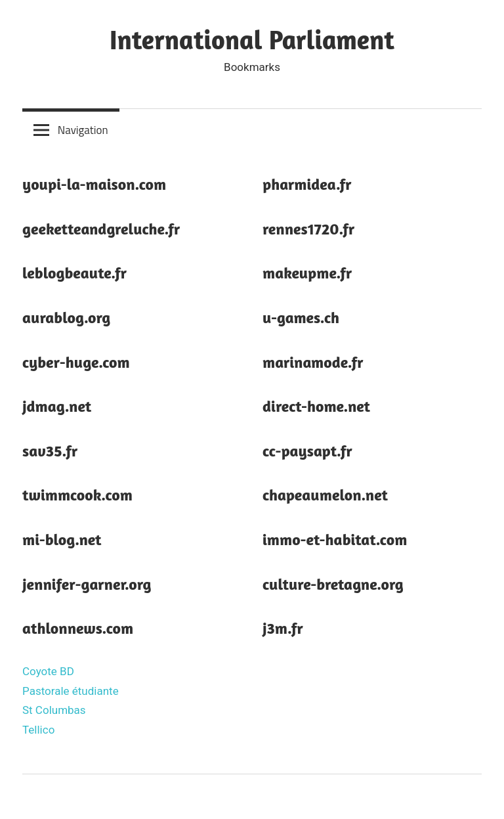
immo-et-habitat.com (335, 540)
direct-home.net (316, 406)
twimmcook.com (77, 495)
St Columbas (54, 710)
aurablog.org (66, 318)
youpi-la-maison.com (94, 184)
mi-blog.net (62, 540)
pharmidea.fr (307, 184)
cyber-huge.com (76, 362)
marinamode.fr (313, 362)
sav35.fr (50, 451)
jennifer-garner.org (87, 584)
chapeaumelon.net (325, 495)
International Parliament (252, 39)
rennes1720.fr (308, 229)
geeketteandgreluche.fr (101, 229)
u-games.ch (301, 318)
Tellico (38, 730)
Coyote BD (48, 671)
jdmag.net (57, 406)
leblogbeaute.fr (74, 273)
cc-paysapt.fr (307, 451)
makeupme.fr (307, 273)
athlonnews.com (78, 628)
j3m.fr (283, 628)
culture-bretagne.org (333, 584)
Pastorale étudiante (71, 691)
